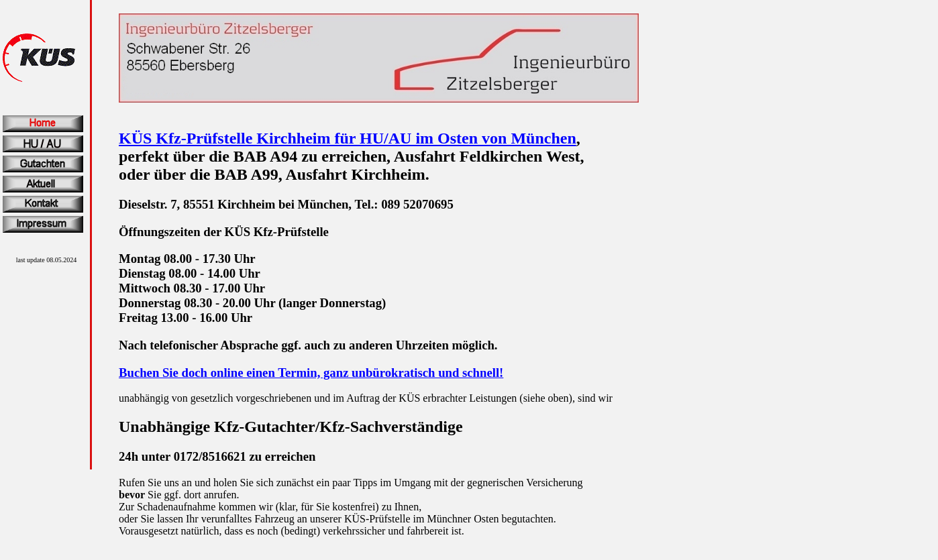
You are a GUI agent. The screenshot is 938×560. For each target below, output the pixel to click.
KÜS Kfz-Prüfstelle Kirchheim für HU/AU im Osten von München (348, 138)
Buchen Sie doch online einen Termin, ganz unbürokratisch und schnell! (311, 373)
